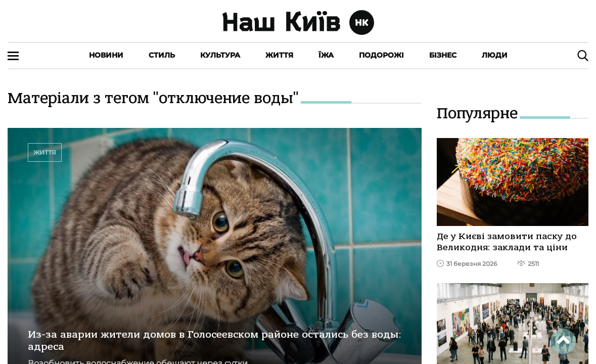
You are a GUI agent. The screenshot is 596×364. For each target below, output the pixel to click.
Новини (106, 55)
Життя (279, 55)
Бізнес (443, 55)
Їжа (326, 55)
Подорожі (381, 55)
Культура (220, 55)
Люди (495, 55)
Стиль (162, 55)
